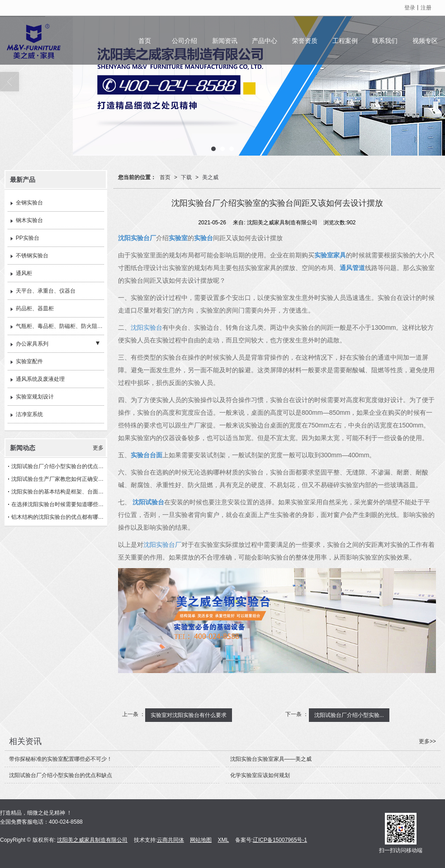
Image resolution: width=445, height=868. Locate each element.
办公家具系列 (29, 344)
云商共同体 (170, 840)
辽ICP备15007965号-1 (280, 840)
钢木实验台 (26, 221)
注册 (426, 8)
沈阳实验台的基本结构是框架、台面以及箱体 (59, 492)
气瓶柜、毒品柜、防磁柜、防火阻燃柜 (57, 327)
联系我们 (385, 41)
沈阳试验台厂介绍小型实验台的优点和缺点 (59, 466)
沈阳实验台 (147, 327)
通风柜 (21, 274)
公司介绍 (185, 41)
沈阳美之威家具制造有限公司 (92, 840)
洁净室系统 (26, 415)
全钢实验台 (26, 203)
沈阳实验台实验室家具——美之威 (271, 759)
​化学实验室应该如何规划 (260, 775)
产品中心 (265, 41)
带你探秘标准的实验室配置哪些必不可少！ (61, 759)
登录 (410, 8)
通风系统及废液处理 (37, 379)
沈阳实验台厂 (162, 545)
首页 (145, 41)
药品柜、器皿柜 (32, 309)
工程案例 (345, 41)
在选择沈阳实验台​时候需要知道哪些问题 (59, 504)
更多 (98, 448)
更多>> (427, 741)
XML (224, 840)
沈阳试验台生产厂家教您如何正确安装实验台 (59, 479)
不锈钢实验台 (29, 256)
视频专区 (425, 41)
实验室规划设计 (32, 397)
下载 (186, 177)
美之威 (210, 177)
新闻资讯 (225, 41)
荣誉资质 (305, 41)
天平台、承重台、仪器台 (43, 291)
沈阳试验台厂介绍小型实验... (349, 715)
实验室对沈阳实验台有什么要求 (189, 715)
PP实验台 (25, 238)
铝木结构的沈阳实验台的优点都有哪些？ (59, 517)
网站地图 (201, 840)
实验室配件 (26, 362)
